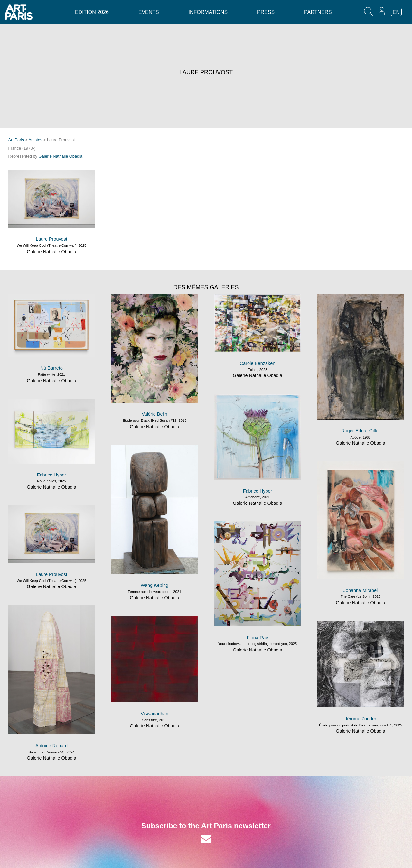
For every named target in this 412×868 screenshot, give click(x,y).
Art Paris (16, 140)
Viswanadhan (154, 714)
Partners (318, 12)
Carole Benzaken (257, 363)
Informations (208, 12)
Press (266, 12)
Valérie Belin (154, 414)
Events (149, 12)
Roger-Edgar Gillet (360, 431)
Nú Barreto (51, 368)
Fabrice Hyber (257, 491)
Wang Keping (154, 585)
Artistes (36, 140)
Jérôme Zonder (360, 719)
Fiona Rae (257, 638)
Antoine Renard (51, 746)
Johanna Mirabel (360, 590)
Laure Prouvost (51, 239)
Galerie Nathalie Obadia (61, 156)
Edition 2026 (92, 12)
